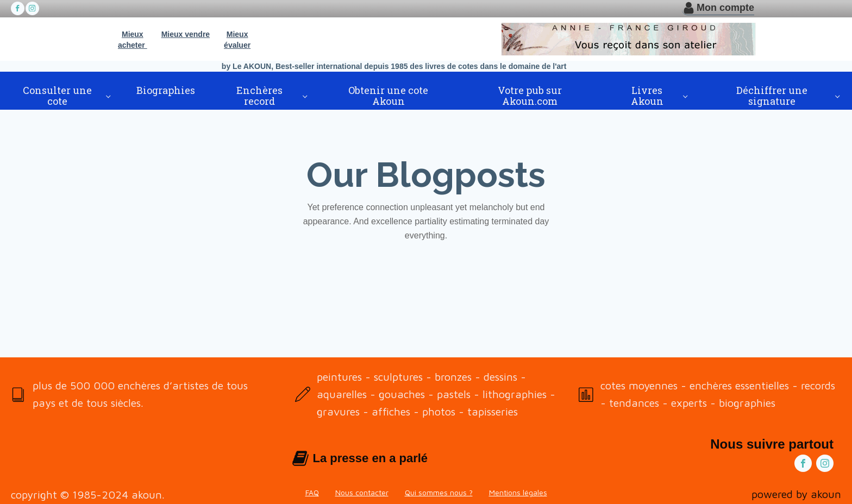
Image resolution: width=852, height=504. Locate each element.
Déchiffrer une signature (772, 96)
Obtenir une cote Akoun (388, 96)
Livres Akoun (647, 96)
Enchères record (259, 96)
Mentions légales (518, 492)
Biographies (166, 90)
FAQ (312, 492)
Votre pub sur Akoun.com (530, 96)
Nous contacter (362, 492)
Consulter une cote (57, 96)
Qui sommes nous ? (439, 492)
